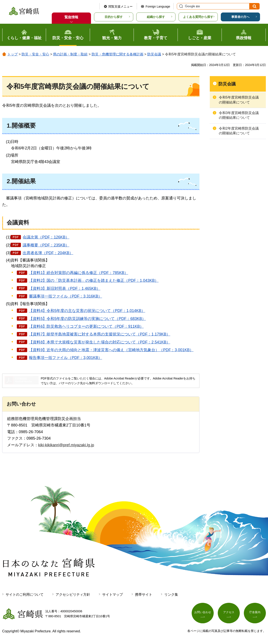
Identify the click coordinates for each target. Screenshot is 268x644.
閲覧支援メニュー (121, 6)
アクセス (229, 613)
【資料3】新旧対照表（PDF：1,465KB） (65, 288)
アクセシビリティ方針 (73, 595)
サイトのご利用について (25, 595)
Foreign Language (158, 6)
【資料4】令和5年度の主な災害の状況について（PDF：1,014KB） (87, 311)
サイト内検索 (180, 6)
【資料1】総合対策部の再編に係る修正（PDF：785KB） (78, 273)
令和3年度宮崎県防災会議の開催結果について (239, 115)
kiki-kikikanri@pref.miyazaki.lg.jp (66, 445)
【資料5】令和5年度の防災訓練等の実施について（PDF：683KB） (87, 319)
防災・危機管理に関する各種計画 (118, 54)
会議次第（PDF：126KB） (46, 237)
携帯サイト (144, 595)
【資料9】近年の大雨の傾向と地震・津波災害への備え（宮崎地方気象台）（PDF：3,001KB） (111, 350)
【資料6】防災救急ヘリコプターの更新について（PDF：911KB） (86, 326)
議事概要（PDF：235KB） (46, 245)
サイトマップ (113, 595)
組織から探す (156, 17)
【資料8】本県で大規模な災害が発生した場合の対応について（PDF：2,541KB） (100, 342)
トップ (13, 54)
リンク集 (171, 595)
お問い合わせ (203, 613)
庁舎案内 (255, 613)
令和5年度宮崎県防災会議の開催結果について (239, 100)
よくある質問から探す (198, 17)
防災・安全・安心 (35, 54)
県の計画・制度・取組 (70, 54)
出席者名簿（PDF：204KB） (48, 253)
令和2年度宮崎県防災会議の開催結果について (239, 131)
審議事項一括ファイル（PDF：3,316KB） (65, 296)
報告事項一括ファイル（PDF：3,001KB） (65, 358)
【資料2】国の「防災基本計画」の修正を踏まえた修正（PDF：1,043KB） (94, 280)
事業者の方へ (240, 17)
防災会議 (154, 54)
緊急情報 (71, 17)
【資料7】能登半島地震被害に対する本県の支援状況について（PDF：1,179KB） (100, 334)
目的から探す (114, 17)
